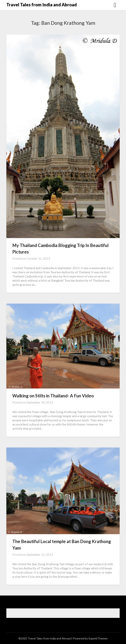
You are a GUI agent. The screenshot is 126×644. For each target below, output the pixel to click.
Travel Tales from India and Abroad (42, 5)
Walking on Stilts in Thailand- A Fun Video (53, 396)
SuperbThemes (98, 638)
